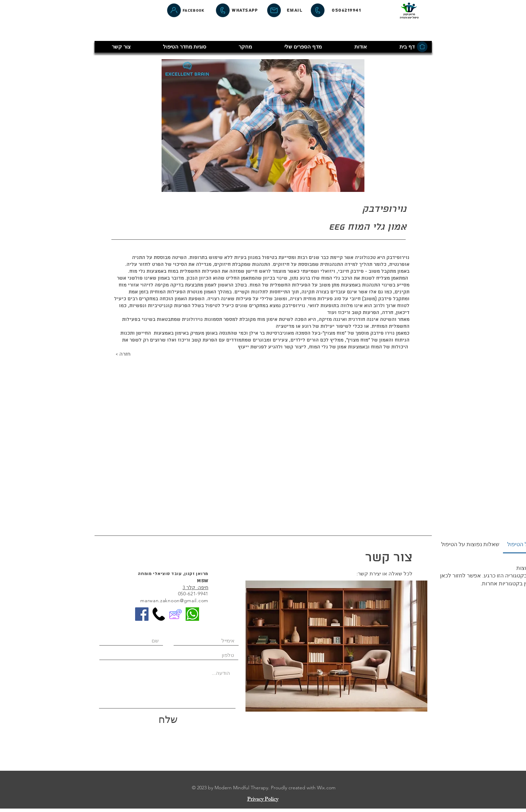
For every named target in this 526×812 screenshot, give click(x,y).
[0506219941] (346, 10)
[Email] (294, 10)
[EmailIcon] (176, 614)
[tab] (470, 544)
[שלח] (168, 722)
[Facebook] (193, 10)
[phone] (159, 614)
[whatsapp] (244, 10)
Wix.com (326, 788)
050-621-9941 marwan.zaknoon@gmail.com (174, 597)
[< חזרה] (140, 355)
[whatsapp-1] (192, 614)
